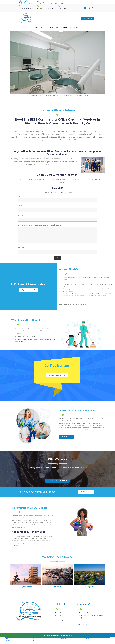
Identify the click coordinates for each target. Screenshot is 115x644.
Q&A (33, 639)
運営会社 (8, 641)
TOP (7, 639)
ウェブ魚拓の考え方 (63, 639)
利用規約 (87, 639)
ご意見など (35, 641)
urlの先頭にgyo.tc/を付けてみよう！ (33, 1)
